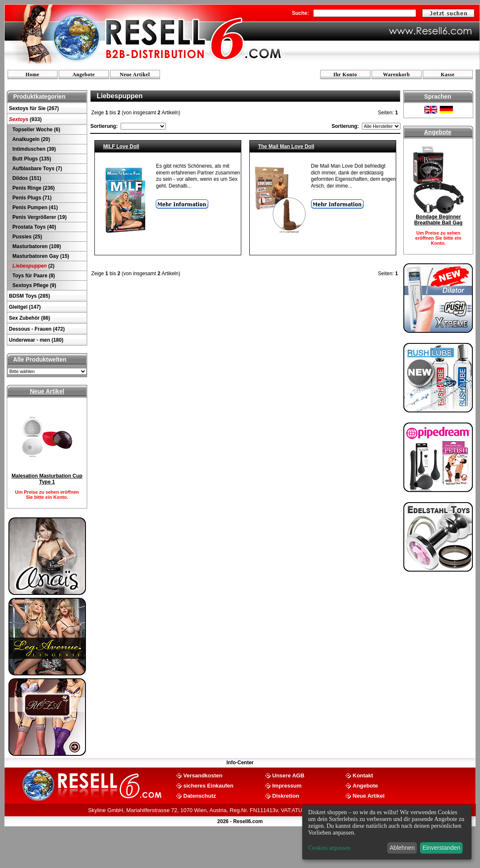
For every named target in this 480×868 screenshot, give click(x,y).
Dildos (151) (26, 178)
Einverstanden (441, 848)
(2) (33, 266)
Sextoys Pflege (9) (34, 285)
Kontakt (363, 775)
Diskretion (286, 795)
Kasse (448, 75)
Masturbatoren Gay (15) (40, 256)
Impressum (287, 785)
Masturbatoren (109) (36, 246)
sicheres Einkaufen (208, 785)
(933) (25, 119)
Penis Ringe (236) (33, 188)
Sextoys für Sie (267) (34, 108)
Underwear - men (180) (36, 340)
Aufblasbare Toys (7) (37, 169)
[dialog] (387, 832)
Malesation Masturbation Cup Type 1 (47, 479)
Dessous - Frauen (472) (37, 329)
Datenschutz (200, 795)
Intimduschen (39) (33, 149)
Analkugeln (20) (30, 139)
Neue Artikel (135, 75)
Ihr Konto (345, 75)
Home (32, 75)
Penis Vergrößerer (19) (39, 217)
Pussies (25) (26, 237)
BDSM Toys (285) (29, 296)
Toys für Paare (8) (33, 276)
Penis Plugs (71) (31, 198)
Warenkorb (397, 75)
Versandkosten (203, 775)
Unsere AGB (288, 775)
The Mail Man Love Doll (286, 147)
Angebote (84, 75)
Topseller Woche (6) (36, 130)
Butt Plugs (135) (31, 159)
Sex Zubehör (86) (29, 318)
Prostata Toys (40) (33, 227)
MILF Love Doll (121, 147)
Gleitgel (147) (25, 307)
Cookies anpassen (329, 848)
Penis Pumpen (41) (34, 207)
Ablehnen (402, 848)
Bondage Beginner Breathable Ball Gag (438, 220)
